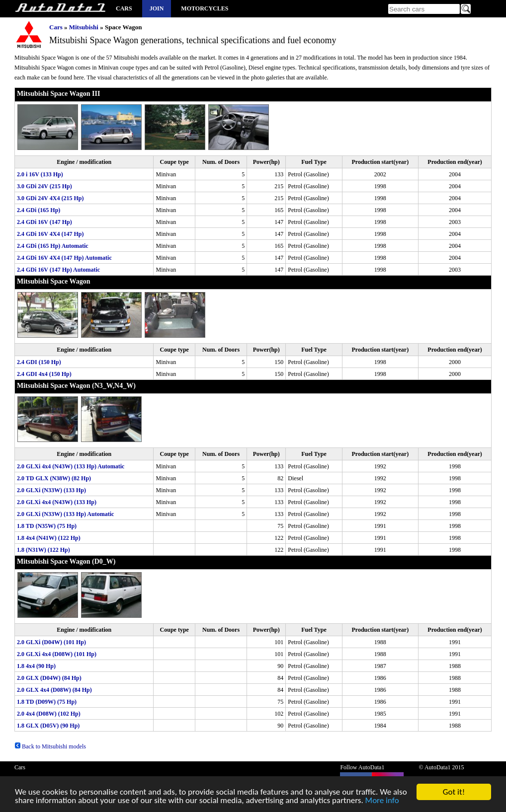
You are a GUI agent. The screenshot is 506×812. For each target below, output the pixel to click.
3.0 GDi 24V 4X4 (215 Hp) (50, 198)
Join (157, 8)
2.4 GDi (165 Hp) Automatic (53, 246)
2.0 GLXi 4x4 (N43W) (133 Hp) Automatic (71, 466)
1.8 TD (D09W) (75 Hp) (47, 702)
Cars (124, 8)
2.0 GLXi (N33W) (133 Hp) (51, 490)
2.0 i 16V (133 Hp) (40, 174)
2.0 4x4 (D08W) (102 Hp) (49, 714)
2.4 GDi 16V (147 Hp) (44, 222)
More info (382, 802)
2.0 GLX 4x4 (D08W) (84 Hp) (54, 690)
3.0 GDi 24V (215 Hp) (44, 186)
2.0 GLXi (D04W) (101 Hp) (51, 642)
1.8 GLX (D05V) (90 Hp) (48, 726)
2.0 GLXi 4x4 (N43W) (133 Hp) (57, 502)
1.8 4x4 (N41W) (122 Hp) (49, 538)
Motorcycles (205, 8)
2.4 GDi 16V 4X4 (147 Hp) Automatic (64, 258)
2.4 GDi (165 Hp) (39, 210)
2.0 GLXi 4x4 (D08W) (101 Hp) (57, 654)
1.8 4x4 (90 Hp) (36, 666)
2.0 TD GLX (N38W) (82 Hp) (54, 478)
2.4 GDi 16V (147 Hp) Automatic (58, 270)
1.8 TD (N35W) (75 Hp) (47, 526)
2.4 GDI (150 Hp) (39, 362)
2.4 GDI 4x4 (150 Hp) (44, 374)
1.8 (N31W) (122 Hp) (43, 550)
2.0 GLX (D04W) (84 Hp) (49, 678)
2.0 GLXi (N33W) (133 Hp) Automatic (65, 514)
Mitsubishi (84, 27)
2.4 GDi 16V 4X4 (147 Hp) (50, 234)
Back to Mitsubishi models (50, 746)
